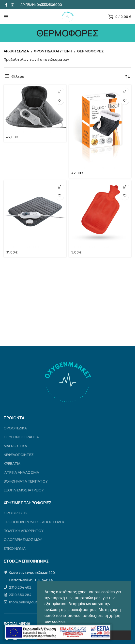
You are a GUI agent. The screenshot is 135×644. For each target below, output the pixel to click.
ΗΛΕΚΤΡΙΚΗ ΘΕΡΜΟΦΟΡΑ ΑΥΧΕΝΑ (33, 132)
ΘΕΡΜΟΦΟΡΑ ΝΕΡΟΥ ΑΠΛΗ (93, 247)
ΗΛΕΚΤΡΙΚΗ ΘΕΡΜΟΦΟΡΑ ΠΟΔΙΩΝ (98, 168)
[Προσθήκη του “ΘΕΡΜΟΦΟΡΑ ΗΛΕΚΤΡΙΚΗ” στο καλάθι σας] (60, 187)
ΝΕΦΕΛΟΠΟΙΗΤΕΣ (19, 455)
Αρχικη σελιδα (17, 51)
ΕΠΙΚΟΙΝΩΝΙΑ (15, 548)
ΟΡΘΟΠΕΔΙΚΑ (15, 428)
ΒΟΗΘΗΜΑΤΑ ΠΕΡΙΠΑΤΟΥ (26, 481)
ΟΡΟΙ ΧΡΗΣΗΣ (16, 513)
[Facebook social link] (6, 5)
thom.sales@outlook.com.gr (33, 602)
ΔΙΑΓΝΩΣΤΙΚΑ (15, 446)
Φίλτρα (18, 76)
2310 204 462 (20, 587)
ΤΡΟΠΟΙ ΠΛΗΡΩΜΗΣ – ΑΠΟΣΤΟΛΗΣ (34, 522)
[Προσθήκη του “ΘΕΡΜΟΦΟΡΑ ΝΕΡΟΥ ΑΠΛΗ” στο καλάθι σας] (125, 187)
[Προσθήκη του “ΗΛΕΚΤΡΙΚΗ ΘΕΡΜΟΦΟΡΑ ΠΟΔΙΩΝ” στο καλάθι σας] (125, 92)
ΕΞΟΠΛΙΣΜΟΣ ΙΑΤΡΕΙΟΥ (24, 490)
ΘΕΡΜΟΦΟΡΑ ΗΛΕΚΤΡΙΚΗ (26, 247)
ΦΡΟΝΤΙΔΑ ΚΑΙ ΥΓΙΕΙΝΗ (53, 51)
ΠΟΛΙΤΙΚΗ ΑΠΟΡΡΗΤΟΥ (24, 531)
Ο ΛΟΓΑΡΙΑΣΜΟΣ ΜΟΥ (23, 540)
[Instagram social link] (13, 5)
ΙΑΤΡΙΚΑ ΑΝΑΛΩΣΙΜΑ (21, 472)
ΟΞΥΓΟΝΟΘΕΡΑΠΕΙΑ (21, 437)
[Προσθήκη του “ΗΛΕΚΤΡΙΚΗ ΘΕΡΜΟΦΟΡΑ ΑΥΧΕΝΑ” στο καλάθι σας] (60, 92)
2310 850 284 (20, 595)
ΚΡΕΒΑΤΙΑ (12, 463)
